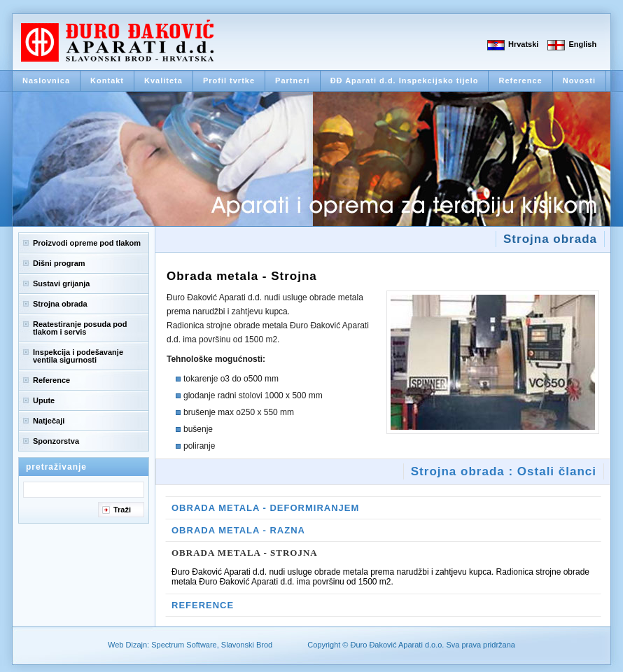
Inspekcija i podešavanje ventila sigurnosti (78, 356)
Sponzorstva (56, 441)
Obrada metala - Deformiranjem (265, 508)
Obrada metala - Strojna (245, 553)
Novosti (579, 80)
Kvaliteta (163, 80)
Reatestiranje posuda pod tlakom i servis (80, 328)
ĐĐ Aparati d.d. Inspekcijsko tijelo (405, 80)
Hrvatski (523, 44)
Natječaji (49, 421)
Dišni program (59, 263)
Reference (520, 80)
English (582, 44)
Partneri (293, 80)
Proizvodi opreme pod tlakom (87, 243)
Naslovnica (46, 80)
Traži (122, 510)
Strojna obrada (60, 304)
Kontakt (107, 80)
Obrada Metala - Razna (238, 530)
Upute (44, 400)
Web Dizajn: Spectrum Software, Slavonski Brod (190, 645)
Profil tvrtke (229, 80)
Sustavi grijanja (61, 283)
